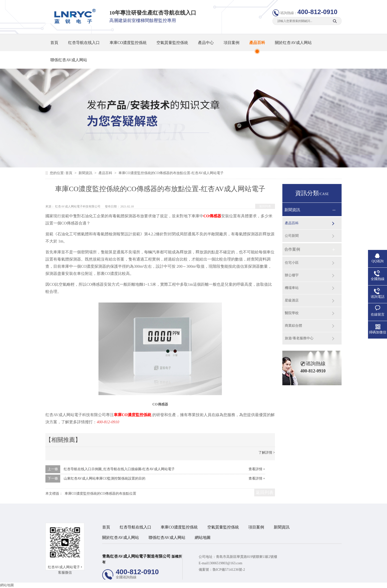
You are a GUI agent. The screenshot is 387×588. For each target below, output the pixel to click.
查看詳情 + (257, 469)
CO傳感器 (212, 216)
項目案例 (232, 43)
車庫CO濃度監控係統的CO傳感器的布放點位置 (101, 494)
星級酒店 (292, 300)
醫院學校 (292, 313)
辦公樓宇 (292, 275)
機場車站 (292, 288)
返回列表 (265, 206)
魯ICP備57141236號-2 (229, 570)
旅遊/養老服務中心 (299, 338)
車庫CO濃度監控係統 (128, 43)
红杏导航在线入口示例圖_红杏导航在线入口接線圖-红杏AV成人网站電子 (119, 469)
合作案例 (292, 249)
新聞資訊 (86, 173)
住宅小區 (292, 263)
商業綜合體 (293, 326)
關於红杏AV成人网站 (293, 43)
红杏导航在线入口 (84, 43)
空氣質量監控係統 (172, 43)
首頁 (54, 43)
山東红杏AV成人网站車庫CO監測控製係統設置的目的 (105, 478)
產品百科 (257, 43)
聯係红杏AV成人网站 (69, 60)
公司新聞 (292, 236)
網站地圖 (203, 537)
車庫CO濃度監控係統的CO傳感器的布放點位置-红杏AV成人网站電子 (171, 173)
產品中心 (206, 43)
